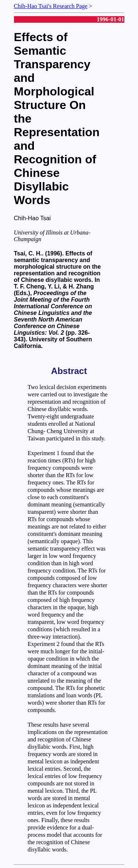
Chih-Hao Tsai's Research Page (51, 6)
